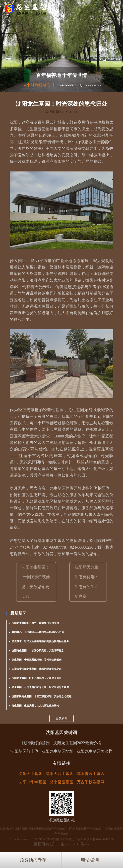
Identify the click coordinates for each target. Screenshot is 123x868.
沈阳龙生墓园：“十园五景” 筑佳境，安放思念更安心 (36, 582)
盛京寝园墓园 (61, 782)
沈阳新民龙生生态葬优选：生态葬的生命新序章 (87, 582)
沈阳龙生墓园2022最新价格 (77, 743)
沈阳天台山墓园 (60, 774)
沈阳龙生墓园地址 (58, 751)
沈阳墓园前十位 (24, 751)
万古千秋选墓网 (91, 782)
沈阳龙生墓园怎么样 (95, 751)
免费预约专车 (33, 860)
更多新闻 (61, 718)
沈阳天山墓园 (30, 774)
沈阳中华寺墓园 (32, 782)
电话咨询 (90, 860)
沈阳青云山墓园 (91, 774)
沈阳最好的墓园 (36, 743)
